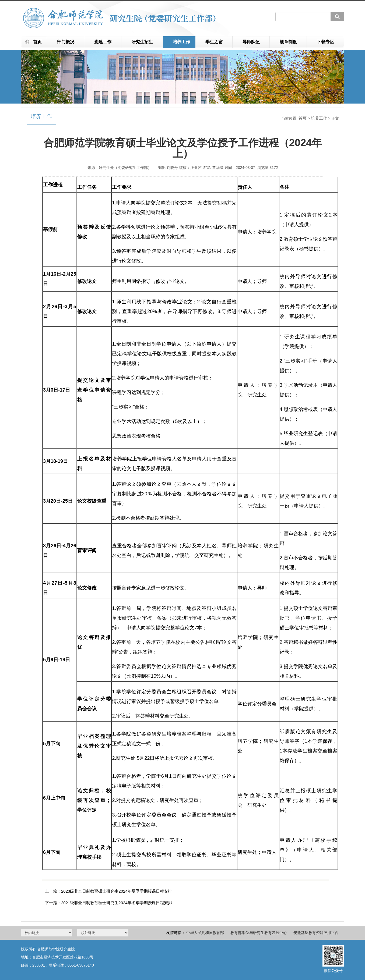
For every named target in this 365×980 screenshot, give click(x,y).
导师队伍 (251, 42)
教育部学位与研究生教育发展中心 (259, 933)
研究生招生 (142, 42)
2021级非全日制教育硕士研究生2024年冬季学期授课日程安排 (117, 903)
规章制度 (288, 42)
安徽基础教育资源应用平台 (316, 933)
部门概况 (66, 42)
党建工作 (103, 42)
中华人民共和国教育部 (205, 933)
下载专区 (325, 42)
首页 (37, 42)
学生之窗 (214, 42)
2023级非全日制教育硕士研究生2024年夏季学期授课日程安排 (117, 891)
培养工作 (181, 42)
